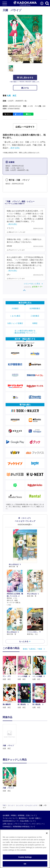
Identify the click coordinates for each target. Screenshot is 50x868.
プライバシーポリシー (22, 824)
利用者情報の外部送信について (24, 827)
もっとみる (24, 641)
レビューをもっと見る (32, 284)
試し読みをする (25, 78)
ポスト (9, 114)
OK (25, 864)
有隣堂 (35, 323)
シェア (19, 114)
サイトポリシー (38, 824)
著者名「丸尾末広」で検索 (32, 649)
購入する (25, 88)
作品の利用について (27, 821)
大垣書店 (15, 308)
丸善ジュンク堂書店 (15, 323)
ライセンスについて (10, 818)
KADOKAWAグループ (10, 821)
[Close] (47, 833)
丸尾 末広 (12, 96)
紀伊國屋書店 (35, 308)
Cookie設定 (7, 827)
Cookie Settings (25, 857)
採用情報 (21, 815)
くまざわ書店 (15, 316)
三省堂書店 (35, 316)
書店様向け (23, 818)
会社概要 (6, 815)
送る (29, 114)
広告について (31, 815)
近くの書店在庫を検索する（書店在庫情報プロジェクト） (25, 332)
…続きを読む (14, 148)
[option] (10, 737)
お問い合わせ (7, 824)
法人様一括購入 (35, 818)
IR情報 (13, 815)
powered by (33, 287)
